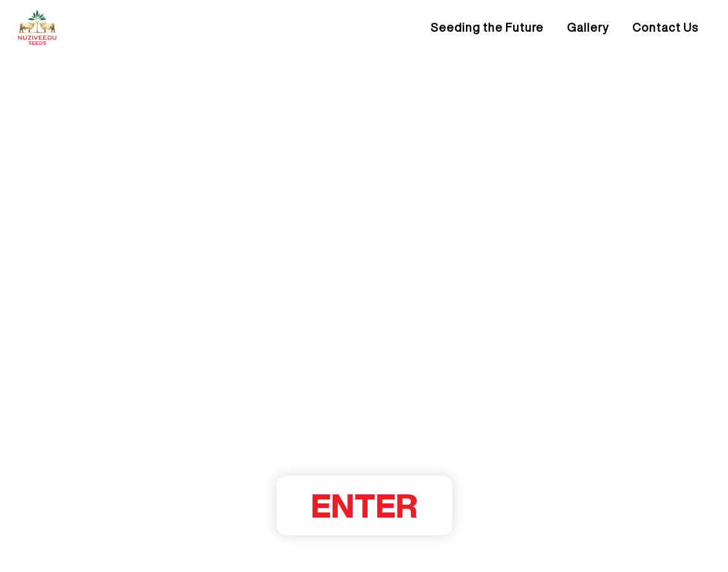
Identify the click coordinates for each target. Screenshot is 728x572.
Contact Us (665, 27)
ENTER (364, 505)
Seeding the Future (487, 27)
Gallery (588, 27)
